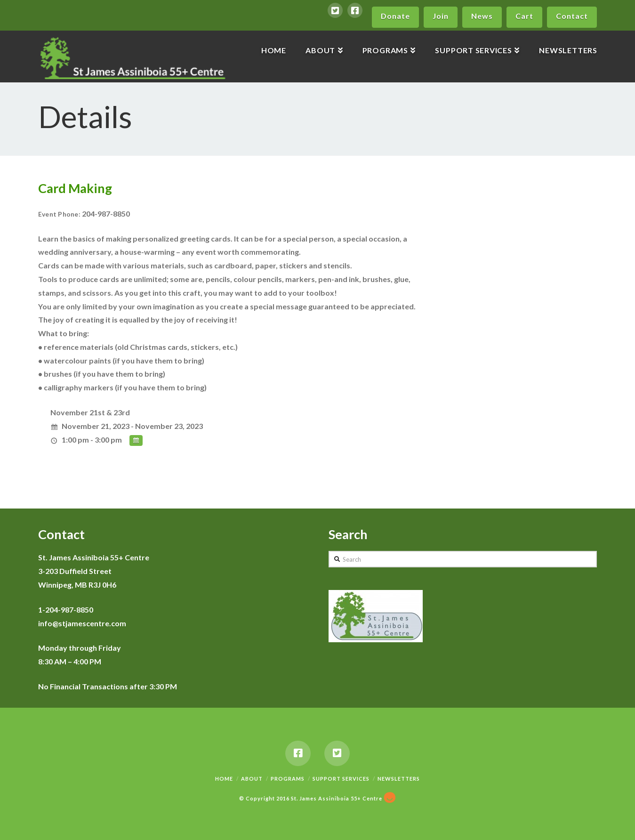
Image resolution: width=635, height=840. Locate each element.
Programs (288, 779)
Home (224, 779)
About (252, 779)
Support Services (341, 779)
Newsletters (399, 779)
